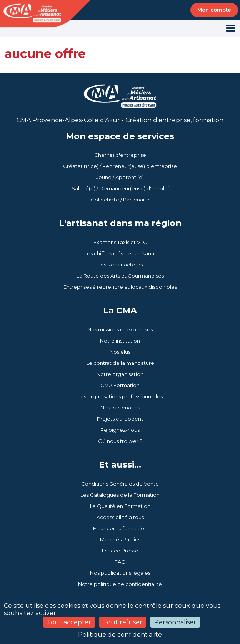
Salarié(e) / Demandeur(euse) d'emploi (120, 188)
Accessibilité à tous (120, 517)
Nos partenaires (120, 408)
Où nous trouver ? (120, 441)
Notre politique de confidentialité (120, 584)
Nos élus (120, 352)
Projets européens (120, 419)
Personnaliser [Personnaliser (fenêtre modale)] (175, 622)
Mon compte (214, 10)
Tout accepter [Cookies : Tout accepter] (69, 622)
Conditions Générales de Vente (120, 484)
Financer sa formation (120, 528)
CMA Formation (120, 385)
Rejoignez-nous (120, 430)
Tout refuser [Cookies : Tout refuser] (123, 622)
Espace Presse (120, 551)
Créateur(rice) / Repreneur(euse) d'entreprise (120, 166)
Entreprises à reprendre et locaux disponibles (120, 287)
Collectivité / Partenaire (120, 200)
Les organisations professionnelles (120, 396)
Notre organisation (120, 374)
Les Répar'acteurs (120, 265)
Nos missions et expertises (120, 329)
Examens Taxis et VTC (120, 242)
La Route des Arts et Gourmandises (120, 276)
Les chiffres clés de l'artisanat (120, 253)
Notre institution (120, 341)
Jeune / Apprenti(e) (120, 177)
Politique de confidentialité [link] (120, 635)
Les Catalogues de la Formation (120, 495)
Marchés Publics (120, 539)
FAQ (120, 562)
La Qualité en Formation (120, 506)
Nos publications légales (120, 573)
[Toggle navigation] (231, 29)
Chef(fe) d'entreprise (120, 155)
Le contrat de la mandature (120, 363)
